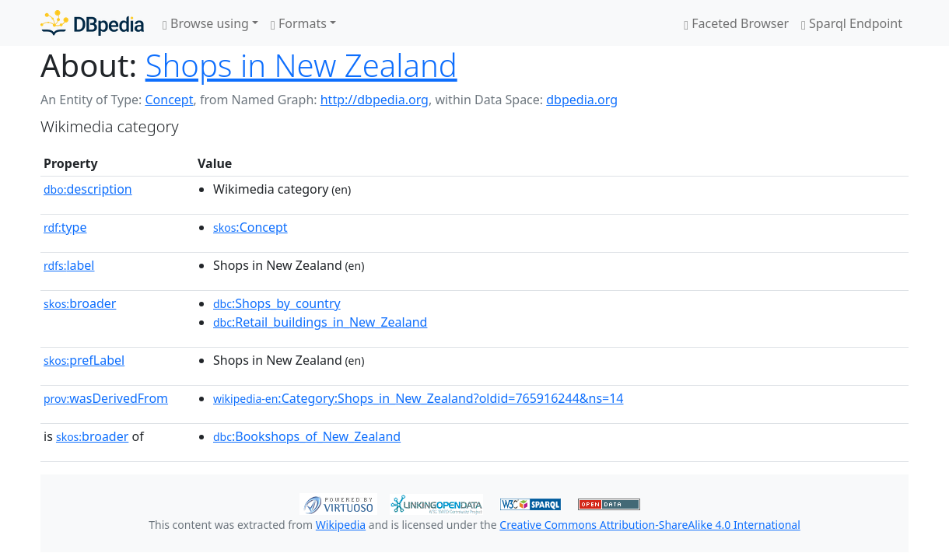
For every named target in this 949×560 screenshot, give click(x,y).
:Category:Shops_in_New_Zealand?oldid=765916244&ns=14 (418, 398)
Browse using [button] (206, 23)
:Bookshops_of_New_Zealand (307, 436)
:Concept (250, 227)
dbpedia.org (582, 100)
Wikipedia (341, 525)
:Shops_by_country (277, 303)
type (65, 227)
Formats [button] (299, 23)
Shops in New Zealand (301, 65)
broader (80, 303)
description (88, 189)
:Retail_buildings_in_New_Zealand (320, 322)
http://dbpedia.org (375, 100)
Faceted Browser (736, 23)
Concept (169, 100)
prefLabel (84, 360)
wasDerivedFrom (106, 398)
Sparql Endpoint (852, 23)
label (69, 265)
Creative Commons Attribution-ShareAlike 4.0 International (650, 525)
